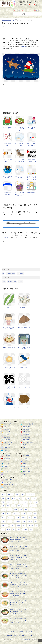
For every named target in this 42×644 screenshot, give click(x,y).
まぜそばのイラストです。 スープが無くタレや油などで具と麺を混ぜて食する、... (19, 575)
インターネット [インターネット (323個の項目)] (31, 494)
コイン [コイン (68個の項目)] (13, 506)
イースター (6, 461)
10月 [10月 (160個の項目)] (16, 502)
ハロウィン (6, 474)
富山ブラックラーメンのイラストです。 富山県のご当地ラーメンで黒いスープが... (19, 548)
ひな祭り (25, 458)
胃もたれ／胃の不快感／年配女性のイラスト (9, 328)
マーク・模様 (7, 445)
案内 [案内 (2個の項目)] (31, 529)
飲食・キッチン (7, 432)
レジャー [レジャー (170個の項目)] (9, 502)
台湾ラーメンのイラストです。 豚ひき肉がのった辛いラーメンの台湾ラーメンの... (19, 584)
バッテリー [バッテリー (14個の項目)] (16, 514)
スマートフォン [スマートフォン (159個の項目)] (23, 502)
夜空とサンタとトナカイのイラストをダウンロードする (21, 224)
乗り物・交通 (7, 440)
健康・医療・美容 (8, 429)
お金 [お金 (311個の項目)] (3, 498)
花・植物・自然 (27, 437)
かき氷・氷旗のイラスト (9, 407)
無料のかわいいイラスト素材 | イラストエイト (21, 635)
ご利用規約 (18, 10)
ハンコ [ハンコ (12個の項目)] (17, 518)
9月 (6, 485)
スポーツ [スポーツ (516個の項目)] (10, 494)
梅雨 (24, 466)
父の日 (5, 466)
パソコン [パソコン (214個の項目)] (34, 498)
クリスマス (20, 273)
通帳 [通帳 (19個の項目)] (3, 514)
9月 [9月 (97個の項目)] (3, 506)
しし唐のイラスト (9, 307)
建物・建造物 (26, 440)
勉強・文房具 (26, 434)
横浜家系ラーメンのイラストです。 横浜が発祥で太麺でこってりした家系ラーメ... (18, 611)
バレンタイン (7, 458)
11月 (12, 485)
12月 (4, 282)
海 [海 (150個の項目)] (31, 502)
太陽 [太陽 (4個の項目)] (18, 529)
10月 (9, 485)
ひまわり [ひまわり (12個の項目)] (24, 518)
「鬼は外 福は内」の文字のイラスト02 (32, 161)
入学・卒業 (26, 461)
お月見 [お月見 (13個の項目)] (4, 518)
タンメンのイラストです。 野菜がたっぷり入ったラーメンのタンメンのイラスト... (19, 620)
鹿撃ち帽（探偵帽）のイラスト (24, 328)
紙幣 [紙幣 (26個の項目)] (21, 510)
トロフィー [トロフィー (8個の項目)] (17, 522)
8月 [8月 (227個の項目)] (28, 498)
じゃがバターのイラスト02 (9, 368)
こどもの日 (6, 464)
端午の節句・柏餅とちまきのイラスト (20, 129)
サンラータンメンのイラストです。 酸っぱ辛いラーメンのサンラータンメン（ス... (18, 602)
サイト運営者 (39, 10)
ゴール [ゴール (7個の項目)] (12, 526)
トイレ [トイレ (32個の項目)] (4, 510)
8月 (11, 482)
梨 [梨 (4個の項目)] (14, 529)
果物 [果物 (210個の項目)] (3, 502)
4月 (9, 480)
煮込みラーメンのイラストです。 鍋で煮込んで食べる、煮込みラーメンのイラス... (19, 557)
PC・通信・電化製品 (28, 424)
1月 (9, 487)
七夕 (5, 469)
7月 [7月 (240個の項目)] (23, 498)
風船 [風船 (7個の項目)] (24, 526)
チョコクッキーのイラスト (24, 408)
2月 (12, 487)
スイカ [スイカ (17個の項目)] (9, 514)
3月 (6, 480)
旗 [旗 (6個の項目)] (37, 526)
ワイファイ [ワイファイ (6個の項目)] (31, 526)
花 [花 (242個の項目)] (19, 498)
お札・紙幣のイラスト (24, 307)
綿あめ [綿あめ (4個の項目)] (9, 529)
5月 (11, 480)
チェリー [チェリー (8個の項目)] (30, 522)
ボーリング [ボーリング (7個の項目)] (5, 526)
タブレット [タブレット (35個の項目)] (33, 506)
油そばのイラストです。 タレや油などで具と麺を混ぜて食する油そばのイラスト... (19, 566)
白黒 (24, 448)
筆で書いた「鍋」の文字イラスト (9, 388)
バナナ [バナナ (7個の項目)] (18, 526)
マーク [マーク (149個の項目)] (36, 502)
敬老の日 (6, 471)
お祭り (21, 282)
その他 (5, 450)
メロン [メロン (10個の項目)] (4, 522)
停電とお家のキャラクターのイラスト (24, 348)
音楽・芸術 (6, 434)
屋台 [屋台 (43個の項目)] (19, 506)
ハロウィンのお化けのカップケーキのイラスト (20, 194)
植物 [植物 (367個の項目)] (23, 494)
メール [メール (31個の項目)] (10, 510)
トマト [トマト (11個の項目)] (34, 518)
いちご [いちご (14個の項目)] (23, 514)
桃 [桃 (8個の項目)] (36, 522)
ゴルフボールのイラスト (24, 387)
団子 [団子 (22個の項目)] (26, 510)
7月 (9, 482)
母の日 (24, 464)
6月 (6, 482)
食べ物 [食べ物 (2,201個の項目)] (4, 494)
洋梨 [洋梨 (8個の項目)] (24, 522)
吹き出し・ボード (27, 445)
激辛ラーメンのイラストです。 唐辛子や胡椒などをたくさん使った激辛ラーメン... (19, 539)
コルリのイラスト (24, 367)
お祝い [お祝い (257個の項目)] (14, 498)
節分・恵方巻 (26, 456)
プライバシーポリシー (28, 10)
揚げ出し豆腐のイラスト (9, 347)
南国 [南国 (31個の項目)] (16, 510)
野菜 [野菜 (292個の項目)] (8, 498)
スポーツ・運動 (27, 432)
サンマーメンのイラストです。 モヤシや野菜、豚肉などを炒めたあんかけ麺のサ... (19, 593)
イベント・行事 (11, 273)
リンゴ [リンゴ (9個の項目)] (10, 522)
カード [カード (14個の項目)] (29, 514)
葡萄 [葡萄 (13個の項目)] (35, 514)
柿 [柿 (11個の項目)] (29, 518)
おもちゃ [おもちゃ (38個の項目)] (25, 506)
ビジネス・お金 (7, 424)
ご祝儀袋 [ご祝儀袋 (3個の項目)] (25, 529)
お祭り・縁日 (26, 469)
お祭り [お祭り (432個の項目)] (17, 494)
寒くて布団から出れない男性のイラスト (20, 145)
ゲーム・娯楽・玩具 (28, 442)
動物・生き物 (7, 437)
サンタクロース (12, 282)
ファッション (26, 429)
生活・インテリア (8, 442)
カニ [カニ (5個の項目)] (3, 529)
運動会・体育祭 (27, 471)
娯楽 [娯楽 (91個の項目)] (8, 506)
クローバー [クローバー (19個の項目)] (32, 510)
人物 (5, 427)
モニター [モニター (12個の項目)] (10, 518)
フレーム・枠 (7, 448)
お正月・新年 (7, 456)
